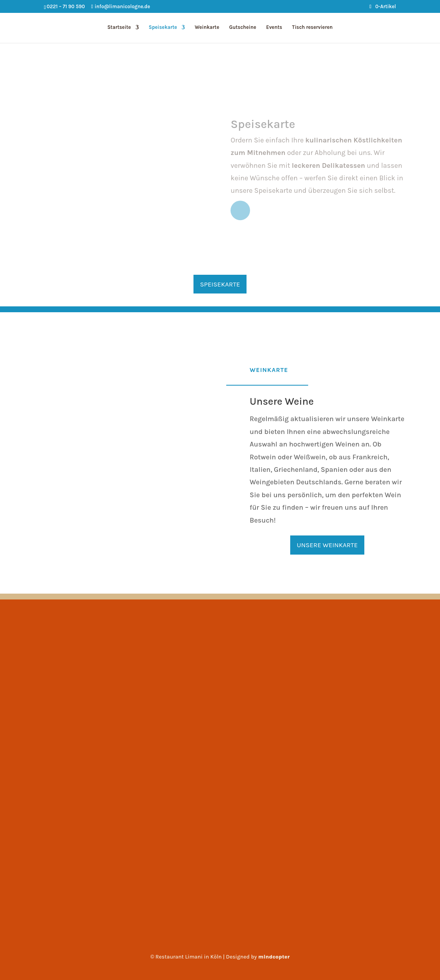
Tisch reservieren (312, 27)
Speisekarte (163, 27)
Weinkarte (207, 27)
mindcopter (274, 957)
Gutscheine (242, 27)
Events (274, 27)
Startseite (119, 27)
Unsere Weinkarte (327, 545)
